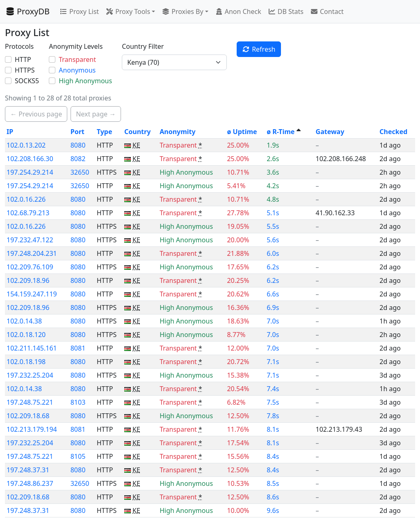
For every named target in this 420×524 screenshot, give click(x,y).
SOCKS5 (27, 81)
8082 (78, 159)
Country (137, 132)
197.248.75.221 (30, 402)
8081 (78, 348)
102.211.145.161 (32, 348)
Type (105, 132)
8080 (78, 145)
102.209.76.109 (30, 267)
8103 (78, 402)
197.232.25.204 (30, 375)
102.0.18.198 (26, 362)
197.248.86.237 (30, 483)
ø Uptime (242, 132)
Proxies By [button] (182, 11)
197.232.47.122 (30, 240)
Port (78, 132)
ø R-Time (281, 132)
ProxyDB (27, 11)
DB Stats (286, 11)
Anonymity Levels (76, 46)
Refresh (259, 49)
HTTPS (25, 70)
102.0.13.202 (26, 145)
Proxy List (79, 11)
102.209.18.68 (28, 416)
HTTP (23, 59)
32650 (80, 172)
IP (10, 132)
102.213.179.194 (32, 429)
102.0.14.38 (24, 321)
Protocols (19, 46)
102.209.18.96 (28, 280)
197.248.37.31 (28, 470)
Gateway (330, 132)
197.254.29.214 (30, 172)
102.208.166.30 (30, 159)
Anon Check (238, 11)
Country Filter (143, 46)
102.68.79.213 (28, 213)
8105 (78, 456)
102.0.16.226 (26, 199)
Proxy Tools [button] (128, 11)
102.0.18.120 (26, 335)
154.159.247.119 (32, 294)
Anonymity (177, 132)
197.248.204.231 (32, 253)
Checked (393, 132)
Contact (327, 11)
